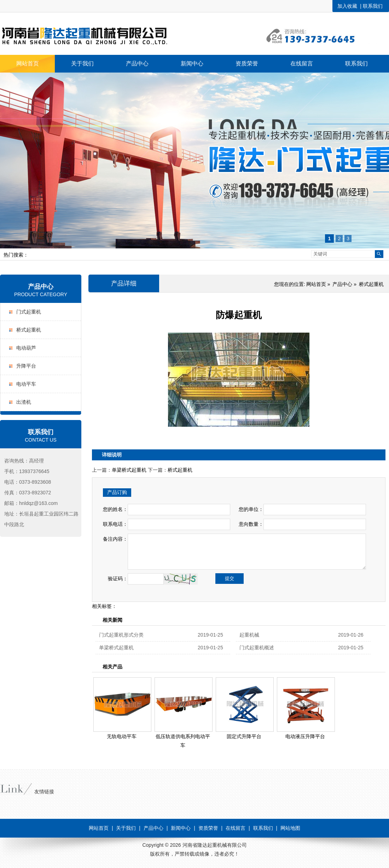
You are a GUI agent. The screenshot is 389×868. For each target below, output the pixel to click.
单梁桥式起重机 (129, 470)
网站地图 (290, 828)
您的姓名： (115, 509)
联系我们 (373, 6)
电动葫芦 (26, 348)
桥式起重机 (29, 330)
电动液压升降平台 (305, 736)
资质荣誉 (208, 828)
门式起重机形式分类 (121, 635)
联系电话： (115, 524)
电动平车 (26, 384)
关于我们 (126, 828)
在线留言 (236, 828)
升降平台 (26, 366)
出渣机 (24, 402)
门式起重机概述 (257, 648)
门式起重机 (29, 312)
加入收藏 (347, 6)
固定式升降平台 (244, 736)
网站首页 (316, 284)
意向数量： (251, 524)
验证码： (115, 579)
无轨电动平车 (122, 736)
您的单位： (251, 509)
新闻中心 (181, 828)
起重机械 (249, 635)
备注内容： (115, 539)
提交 (230, 578)
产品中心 (41, 287)
